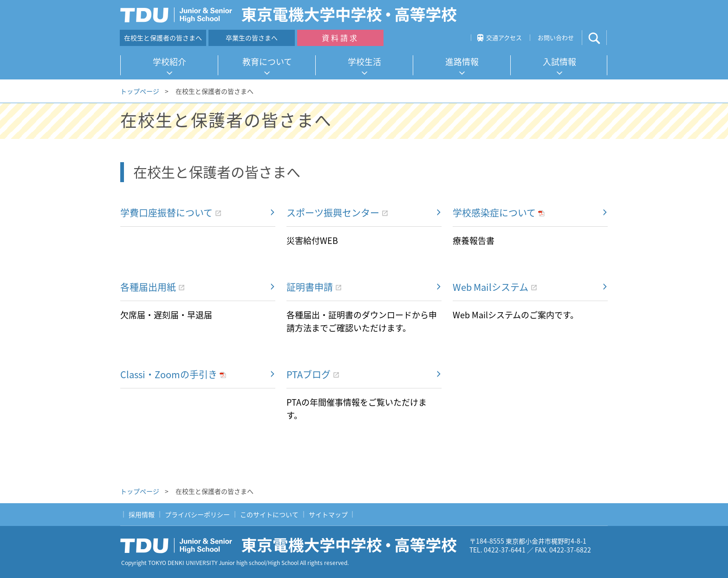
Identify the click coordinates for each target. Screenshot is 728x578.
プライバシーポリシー (197, 514)
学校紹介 (169, 62)
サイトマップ (328, 514)
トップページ (140, 91)
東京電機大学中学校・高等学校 (292, 545)
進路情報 (462, 62)
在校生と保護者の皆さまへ (163, 38)
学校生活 (364, 62)
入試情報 (559, 62)
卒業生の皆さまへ (252, 38)
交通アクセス (504, 37)
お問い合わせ (556, 37)
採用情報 (142, 514)
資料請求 (340, 38)
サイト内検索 (602, 38)
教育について (267, 62)
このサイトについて (269, 514)
